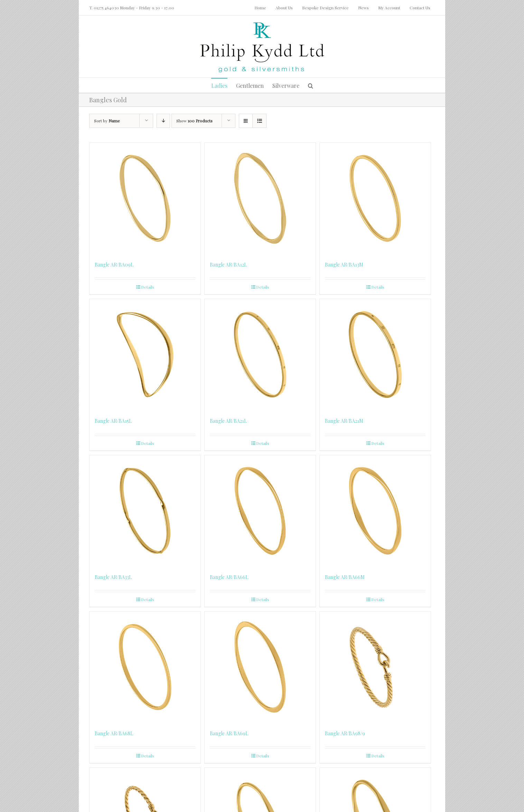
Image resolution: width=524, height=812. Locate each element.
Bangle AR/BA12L (228, 265)
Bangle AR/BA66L (229, 577)
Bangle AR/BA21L (228, 421)
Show (194, 121)
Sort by (107, 121)
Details (148, 287)
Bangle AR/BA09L (114, 265)
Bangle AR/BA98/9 (345, 733)
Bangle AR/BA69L (229, 733)
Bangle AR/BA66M (345, 577)
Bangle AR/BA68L (114, 733)
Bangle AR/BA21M (344, 421)
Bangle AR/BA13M (344, 265)
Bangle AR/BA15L (113, 421)
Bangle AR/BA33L (113, 577)
